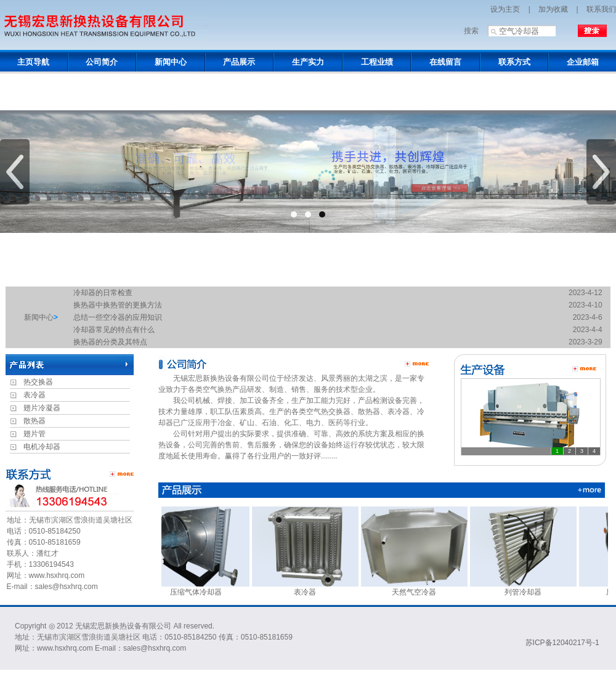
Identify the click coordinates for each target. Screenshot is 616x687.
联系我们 (601, 9)
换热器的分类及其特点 (110, 342)
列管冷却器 (532, 588)
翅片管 (34, 434)
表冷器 (34, 395)
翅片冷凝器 (42, 408)
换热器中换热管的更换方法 (118, 305)
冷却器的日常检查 (103, 293)
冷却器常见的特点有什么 (114, 330)
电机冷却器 (42, 447)
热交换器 (38, 382)
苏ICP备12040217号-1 (562, 643)
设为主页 (505, 9)
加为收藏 (553, 9)
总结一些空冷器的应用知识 (118, 317)
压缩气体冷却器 (205, 588)
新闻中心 (39, 317)
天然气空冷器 (423, 588)
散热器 (34, 421)
